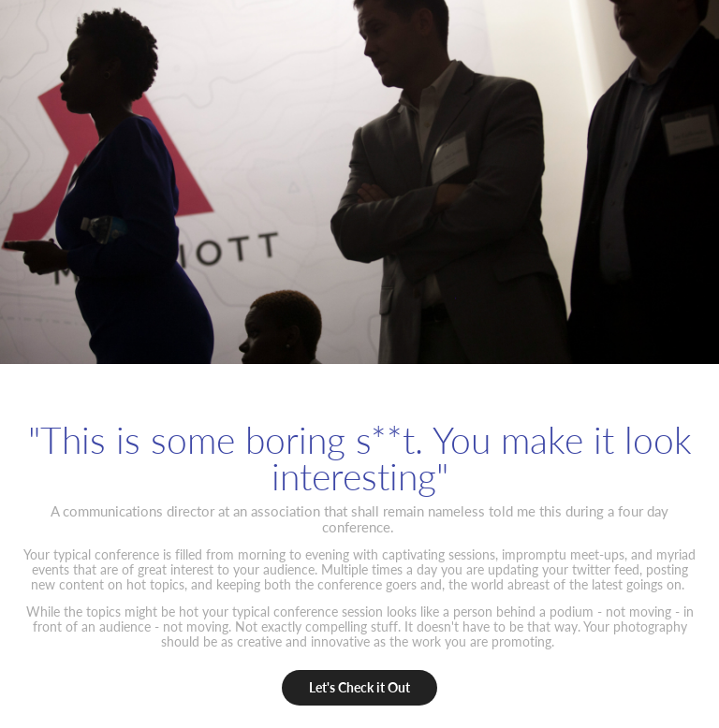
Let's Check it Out (359, 687)
